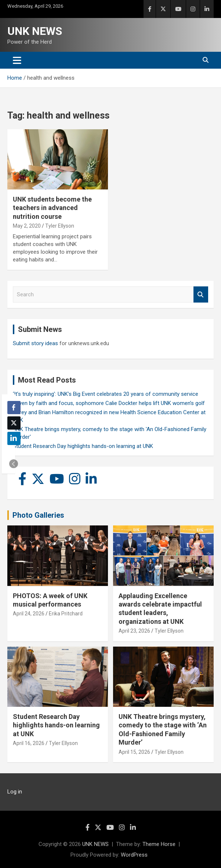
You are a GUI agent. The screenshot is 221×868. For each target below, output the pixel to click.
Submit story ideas (35, 343)
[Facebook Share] (14, 408)
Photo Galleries (38, 515)
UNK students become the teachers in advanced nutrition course (52, 208)
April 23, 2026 (134, 631)
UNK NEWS (35, 31)
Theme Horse (159, 844)
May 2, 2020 (27, 226)
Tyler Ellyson (60, 226)
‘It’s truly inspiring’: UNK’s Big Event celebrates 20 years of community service (106, 394)
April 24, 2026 (29, 614)
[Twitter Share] (14, 423)
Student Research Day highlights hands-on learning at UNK (83, 446)
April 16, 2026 (29, 743)
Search (201, 295)
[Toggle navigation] (17, 60)
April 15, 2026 (134, 752)
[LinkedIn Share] (14, 438)
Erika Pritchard (66, 614)
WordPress (134, 855)
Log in (15, 792)
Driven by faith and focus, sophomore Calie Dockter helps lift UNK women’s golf (109, 403)
